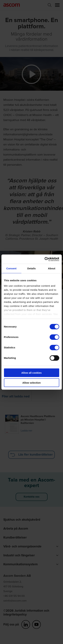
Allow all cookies (32, 373)
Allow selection (32, 383)
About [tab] (52, 268)
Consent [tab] (11, 268)
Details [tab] (32, 268)
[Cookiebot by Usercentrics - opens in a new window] (45, 259)
